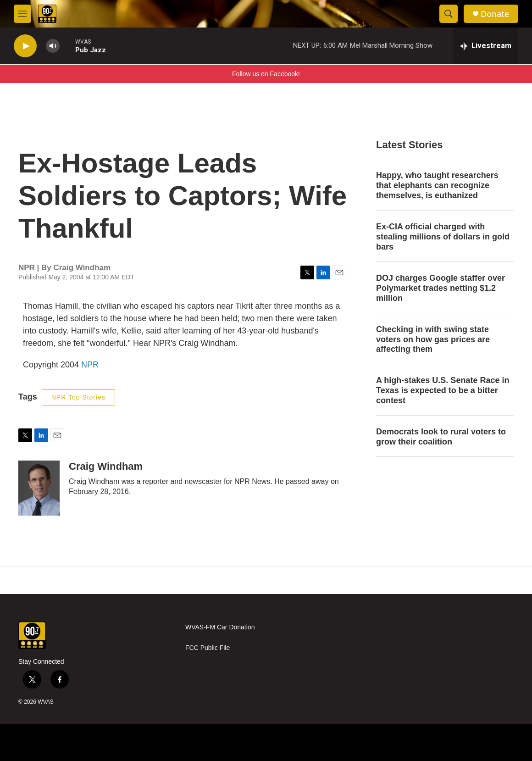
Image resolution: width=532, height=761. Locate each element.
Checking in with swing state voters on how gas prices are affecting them (433, 339)
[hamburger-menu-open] (22, 14)
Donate (495, 14)
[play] (25, 46)
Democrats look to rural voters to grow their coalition (441, 437)
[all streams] (486, 46)
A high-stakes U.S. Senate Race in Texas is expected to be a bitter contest (443, 390)
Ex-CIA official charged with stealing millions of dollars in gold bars (443, 237)
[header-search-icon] (449, 14)
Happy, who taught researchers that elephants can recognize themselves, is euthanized (437, 185)
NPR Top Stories (78, 397)
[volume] (53, 46)
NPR (90, 365)
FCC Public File (208, 648)
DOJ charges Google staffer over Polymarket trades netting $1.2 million (441, 288)
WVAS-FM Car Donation (220, 627)
